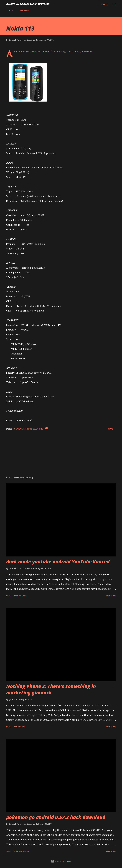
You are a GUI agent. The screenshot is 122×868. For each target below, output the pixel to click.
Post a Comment (21, 851)
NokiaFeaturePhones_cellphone (28, 429)
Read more (111, 596)
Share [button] (110, 429)
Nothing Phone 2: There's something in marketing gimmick (51, 689)
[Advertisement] (61, 456)
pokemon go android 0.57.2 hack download (56, 817)
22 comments (20, 596)
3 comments (19, 727)
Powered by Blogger (61, 861)
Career (9, 10)
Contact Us (23, 10)
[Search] (104, 4)
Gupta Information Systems (28, 4)
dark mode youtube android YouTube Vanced (58, 562)
